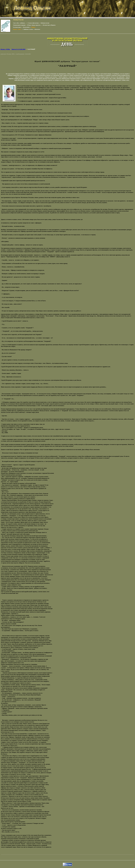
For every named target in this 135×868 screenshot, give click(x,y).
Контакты (37, 29)
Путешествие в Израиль (49, 25)
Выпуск (19, 49)
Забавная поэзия (45, 23)
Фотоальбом (26, 27)
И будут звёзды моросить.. (34, 25)
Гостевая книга (17, 27)
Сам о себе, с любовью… (20, 23)
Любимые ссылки (28, 29)
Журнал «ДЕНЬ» (5, 49)
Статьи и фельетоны (33, 23)
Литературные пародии (19, 25)
